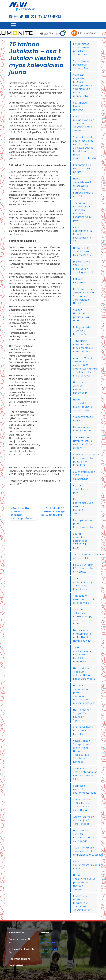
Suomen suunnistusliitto (48, 941)
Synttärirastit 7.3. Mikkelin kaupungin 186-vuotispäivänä (53, 512)
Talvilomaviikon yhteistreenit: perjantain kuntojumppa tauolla (22, 513)
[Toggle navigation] (13, 25)
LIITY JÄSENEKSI (46, 17)
